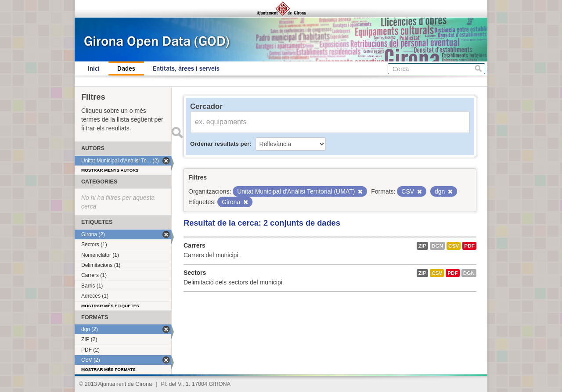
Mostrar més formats (108, 369)
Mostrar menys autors (110, 170)
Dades (126, 68)
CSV (454, 246)
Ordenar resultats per (220, 144)
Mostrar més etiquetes (110, 306)
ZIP (422, 246)
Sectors (195, 273)
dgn (437, 246)
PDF (469, 246)
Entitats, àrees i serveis (186, 68)
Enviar (177, 133)
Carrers (195, 245)
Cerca (478, 69)
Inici (94, 68)
